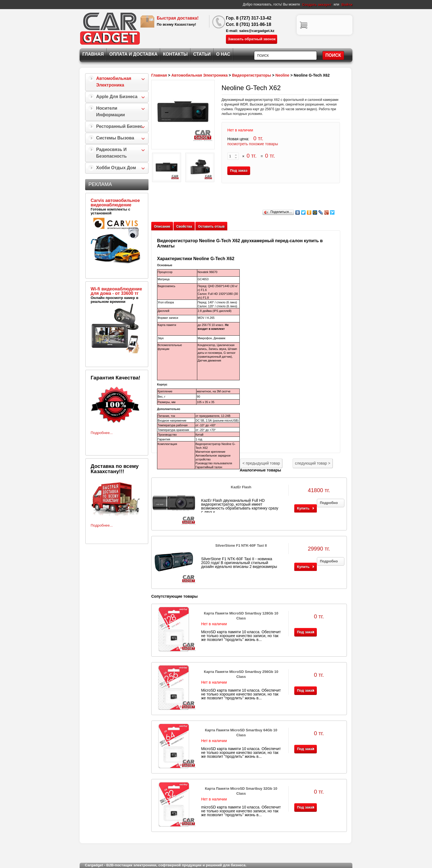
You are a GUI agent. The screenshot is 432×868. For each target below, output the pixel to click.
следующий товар (313, 463)
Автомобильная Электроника (114, 82)
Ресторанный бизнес (119, 126)
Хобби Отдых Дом (116, 168)
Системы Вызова (115, 138)
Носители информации (110, 111)
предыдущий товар (261, 463)
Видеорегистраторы (251, 75)
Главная (93, 54)
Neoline (283, 75)
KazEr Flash (241, 487)
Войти (347, 5)
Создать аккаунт (317, 5)
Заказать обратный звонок (252, 39)
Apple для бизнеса (117, 97)
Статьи (202, 54)
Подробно (329, 503)
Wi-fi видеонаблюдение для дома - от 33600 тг (116, 291)
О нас (223, 54)
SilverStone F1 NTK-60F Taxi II (241, 545)
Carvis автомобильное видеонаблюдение (115, 203)
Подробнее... (102, 433)
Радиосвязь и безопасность (111, 153)
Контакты (175, 54)
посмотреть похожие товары (253, 144)
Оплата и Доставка (133, 54)
